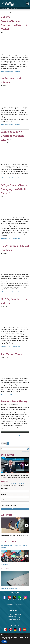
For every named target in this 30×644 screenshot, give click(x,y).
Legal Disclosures (19, 605)
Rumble (15, 598)
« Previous (4, 443)
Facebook (5, 598)
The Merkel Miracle (12, 354)
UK (10, 630)
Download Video (15, 71)
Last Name (3, 500)
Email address (4, 489)
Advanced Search (25, 451)
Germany (15, 630)
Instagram (25, 598)
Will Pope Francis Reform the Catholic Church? (12, 136)
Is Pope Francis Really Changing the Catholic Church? (14, 189)
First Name (4, 494)
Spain (25, 630)
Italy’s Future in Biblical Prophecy (15, 248)
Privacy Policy (10, 605)
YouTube (10, 598)
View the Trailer (4, 565)
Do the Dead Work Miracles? (11, 80)
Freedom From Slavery (14, 401)
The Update (14, 484)
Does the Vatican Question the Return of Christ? (14, 25)
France (20, 630)
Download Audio (5, 71)
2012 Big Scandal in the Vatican (14, 301)
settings (13, 639)
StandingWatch (10, 12)
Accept (4, 642)
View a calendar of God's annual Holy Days (11, 588)
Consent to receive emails (9, 506)
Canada (5, 630)
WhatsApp (20, 598)
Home (2, 12)
